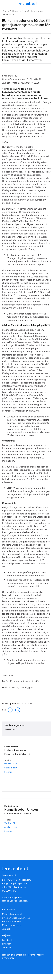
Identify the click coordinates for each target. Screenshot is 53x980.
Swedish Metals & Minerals (16, 917)
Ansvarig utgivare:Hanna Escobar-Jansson (15, 899)
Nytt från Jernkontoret (32, 11)
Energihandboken (12, 921)
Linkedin (7, 943)
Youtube (7, 947)
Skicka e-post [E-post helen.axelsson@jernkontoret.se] (11, 767)
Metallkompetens (11, 925)
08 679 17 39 (11, 763)
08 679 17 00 (9, 890)
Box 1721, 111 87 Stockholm (16, 879)
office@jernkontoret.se (14, 887)
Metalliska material (12, 914)
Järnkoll (6, 928)
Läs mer (12, 772)
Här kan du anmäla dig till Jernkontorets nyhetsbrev (23, 956)
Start (5, 11)
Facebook (7, 940)
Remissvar (9, 14)
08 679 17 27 (10, 823)
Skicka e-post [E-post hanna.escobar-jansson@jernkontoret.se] (11, 827)
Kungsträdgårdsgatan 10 (15, 883)
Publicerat (15, 11)
